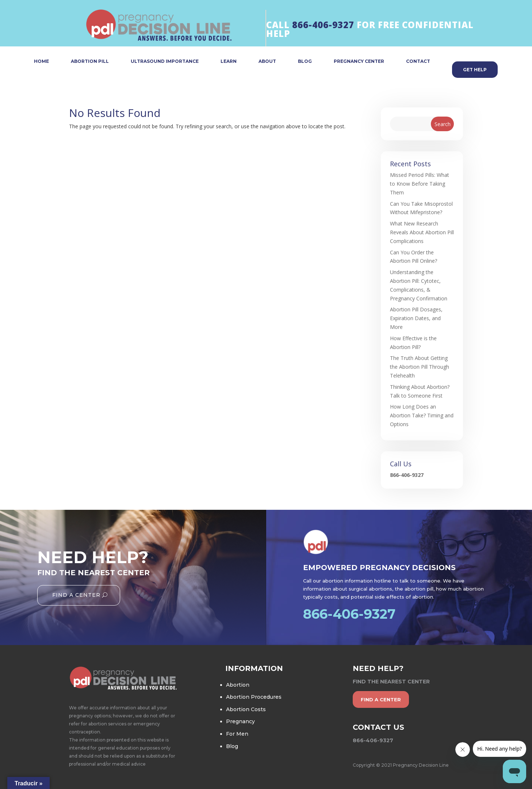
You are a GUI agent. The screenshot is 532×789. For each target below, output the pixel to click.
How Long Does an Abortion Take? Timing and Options (422, 415)
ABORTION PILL (90, 62)
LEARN (229, 62)
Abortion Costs (246, 709)
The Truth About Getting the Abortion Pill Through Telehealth (420, 367)
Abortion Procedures (254, 697)
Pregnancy (240, 721)
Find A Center (76, 595)
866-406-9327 (323, 25)
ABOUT (267, 62)
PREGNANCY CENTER (359, 62)
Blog (232, 746)
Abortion (238, 685)
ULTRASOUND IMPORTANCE (165, 62)
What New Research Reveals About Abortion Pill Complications (422, 232)
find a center (381, 699)
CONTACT (418, 62)
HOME (41, 62)
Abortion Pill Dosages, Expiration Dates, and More (416, 318)
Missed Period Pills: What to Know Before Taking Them (420, 184)
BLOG (305, 62)
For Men (237, 734)
